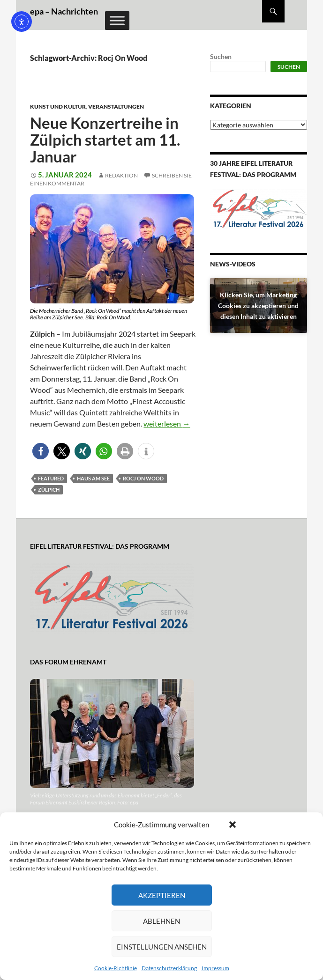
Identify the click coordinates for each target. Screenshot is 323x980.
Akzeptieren (162, 895)
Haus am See (93, 478)
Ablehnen (161, 921)
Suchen (221, 56)
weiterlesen (167, 424)
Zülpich (49, 490)
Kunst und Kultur (58, 107)
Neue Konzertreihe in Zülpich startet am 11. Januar (105, 140)
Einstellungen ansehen (162, 947)
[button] (233, 825)
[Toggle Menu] (117, 20)
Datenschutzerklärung (169, 968)
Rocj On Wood (143, 478)
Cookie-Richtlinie (116, 968)
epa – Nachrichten (64, 11)
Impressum (215, 968)
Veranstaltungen (116, 107)
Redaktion (121, 175)
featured (51, 478)
